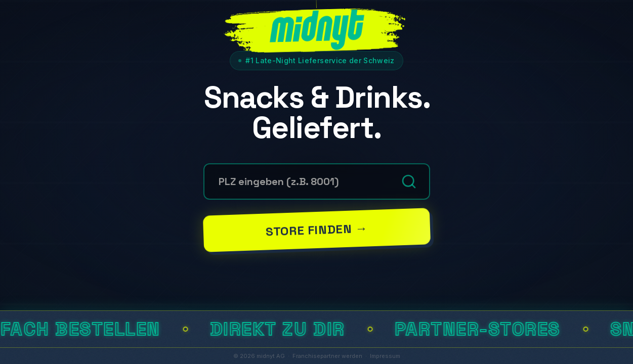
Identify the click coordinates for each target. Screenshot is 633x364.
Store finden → (316, 230)
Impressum (385, 356)
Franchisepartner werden (327, 356)
